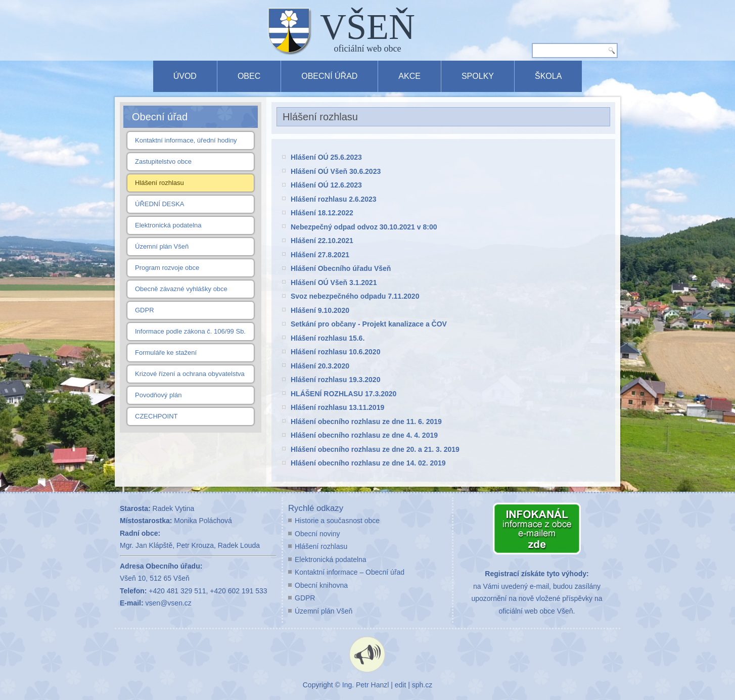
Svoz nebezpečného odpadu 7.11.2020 (355, 296)
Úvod (185, 76)
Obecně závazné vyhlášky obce (181, 289)
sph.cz (422, 685)
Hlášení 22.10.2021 (322, 241)
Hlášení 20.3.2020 (320, 366)
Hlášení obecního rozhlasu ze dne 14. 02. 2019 (368, 463)
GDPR (145, 310)
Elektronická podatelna (168, 225)
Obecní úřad (329, 76)
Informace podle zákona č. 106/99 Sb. (190, 331)
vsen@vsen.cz (169, 603)
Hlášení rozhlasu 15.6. (328, 338)
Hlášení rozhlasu (159, 183)
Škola (548, 76)
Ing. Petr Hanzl (366, 685)
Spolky (478, 76)
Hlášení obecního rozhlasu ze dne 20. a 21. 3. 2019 (375, 449)
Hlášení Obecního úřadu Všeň (341, 268)
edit (401, 685)
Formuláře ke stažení (166, 353)
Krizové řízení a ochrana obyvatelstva (190, 374)
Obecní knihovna (321, 585)
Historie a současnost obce (337, 521)
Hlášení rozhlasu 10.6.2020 (335, 352)
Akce (409, 76)
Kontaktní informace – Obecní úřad (350, 572)
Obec (249, 76)
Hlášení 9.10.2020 (320, 310)
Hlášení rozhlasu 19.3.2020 (335, 380)
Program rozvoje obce (167, 268)
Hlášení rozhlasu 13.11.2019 (337, 407)
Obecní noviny (317, 534)
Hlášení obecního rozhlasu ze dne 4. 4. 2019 (364, 435)
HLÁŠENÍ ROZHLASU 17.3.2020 (343, 394)
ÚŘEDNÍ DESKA (160, 204)
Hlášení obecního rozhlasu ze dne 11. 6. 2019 (366, 422)
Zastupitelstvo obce (163, 161)
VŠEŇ (367, 27)
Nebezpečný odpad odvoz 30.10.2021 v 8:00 (364, 227)
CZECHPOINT (156, 416)
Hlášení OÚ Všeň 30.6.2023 (336, 171)
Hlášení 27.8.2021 (320, 255)
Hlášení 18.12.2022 (322, 213)
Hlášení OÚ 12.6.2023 (326, 185)
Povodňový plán (158, 395)
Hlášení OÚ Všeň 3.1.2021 (334, 283)
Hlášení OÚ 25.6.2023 (326, 157)
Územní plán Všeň (162, 246)
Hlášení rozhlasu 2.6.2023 (334, 199)
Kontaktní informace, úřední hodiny (186, 140)
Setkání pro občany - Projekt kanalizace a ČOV (369, 324)
